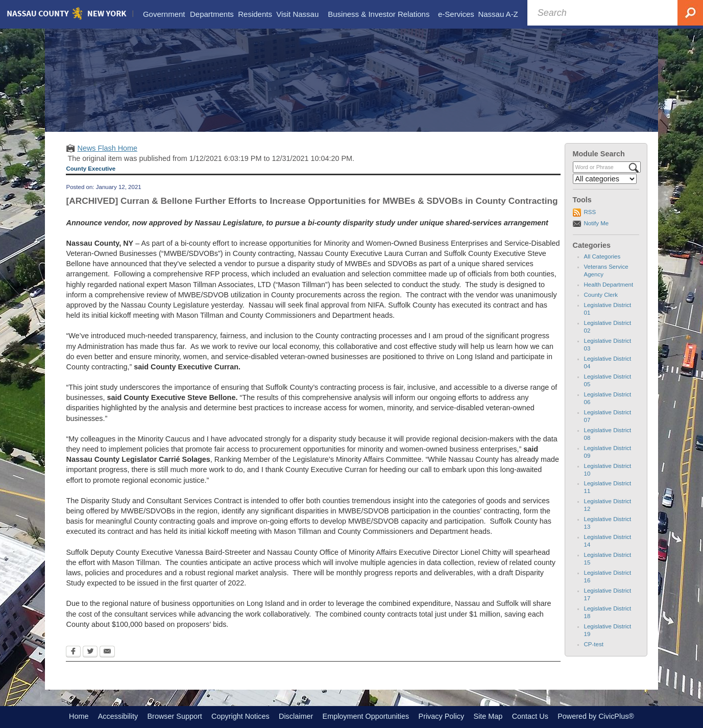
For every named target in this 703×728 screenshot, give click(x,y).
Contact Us (530, 716)
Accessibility (118, 716)
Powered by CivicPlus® (596, 716)
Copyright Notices (240, 716)
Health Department (609, 285)
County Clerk (601, 295)
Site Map (488, 716)
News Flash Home (107, 148)
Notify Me (597, 223)
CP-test (594, 644)
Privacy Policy (442, 716)
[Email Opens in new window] (107, 652)
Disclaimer (296, 716)
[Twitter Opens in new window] (90, 652)
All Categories (602, 256)
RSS (590, 212)
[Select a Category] (605, 179)
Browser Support (175, 716)
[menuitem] (164, 14)
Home (79, 716)
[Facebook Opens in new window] (73, 652)
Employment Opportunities (366, 716)
